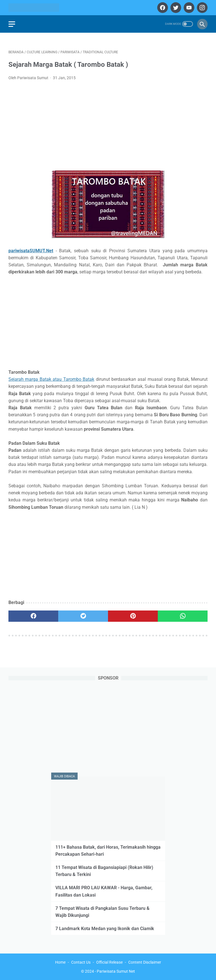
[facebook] (162, 8)
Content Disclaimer (145, 962)
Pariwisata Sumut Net (116, 971)
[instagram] (202, 8)
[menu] (12, 24)
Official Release (109, 962)
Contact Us (81, 962)
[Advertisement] (108, 127)
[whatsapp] (183, 616)
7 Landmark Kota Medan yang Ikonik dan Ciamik (105, 929)
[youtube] (188, 8)
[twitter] (175, 8)
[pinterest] (133, 616)
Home (60, 962)
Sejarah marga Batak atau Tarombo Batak (51, 379)
